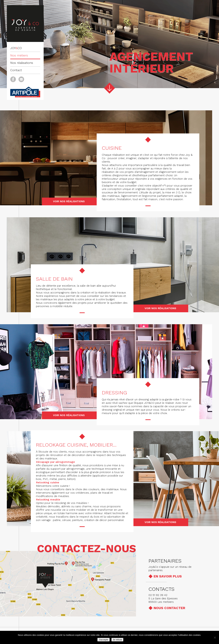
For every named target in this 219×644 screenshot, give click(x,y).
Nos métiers (19, 55)
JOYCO (16, 48)
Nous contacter (169, 608)
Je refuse (117, 640)
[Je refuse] (215, 637)
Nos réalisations (22, 63)
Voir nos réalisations (69, 201)
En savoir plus (168, 576)
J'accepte (104, 640)
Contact (16, 70)
